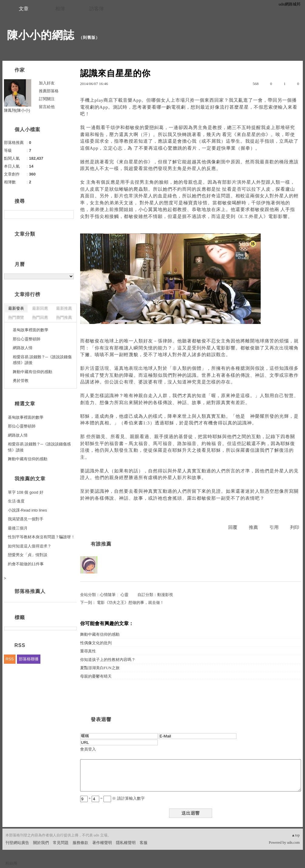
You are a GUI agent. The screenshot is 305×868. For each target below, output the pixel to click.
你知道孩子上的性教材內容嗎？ (108, 660)
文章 (24, 9)
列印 (295, 527)
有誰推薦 (101, 544)
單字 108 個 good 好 (26, 492)
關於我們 (41, 843)
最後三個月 (18, 528)
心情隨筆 (108, 595)
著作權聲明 (102, 843)
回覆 (233, 527)
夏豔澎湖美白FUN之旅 (100, 668)
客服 (144, 843)
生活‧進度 (16, 501)
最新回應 (40, 308)
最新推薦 (64, 308)
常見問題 (61, 843)
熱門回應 (40, 317)
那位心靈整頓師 (27, 339)
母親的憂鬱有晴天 (96, 676)
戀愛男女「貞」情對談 (28, 555)
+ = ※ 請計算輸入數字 (112, 798)
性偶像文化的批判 (96, 643)
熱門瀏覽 (16, 317)
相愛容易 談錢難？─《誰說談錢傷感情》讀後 (42, 360)
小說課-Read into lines (27, 510)
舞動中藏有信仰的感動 (100, 634)
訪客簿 (97, 9)
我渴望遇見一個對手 (26, 519)
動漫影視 (165, 595)
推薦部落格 (49, 91)
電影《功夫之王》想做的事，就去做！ (130, 602)
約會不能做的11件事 (26, 564)
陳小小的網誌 (41, 35)
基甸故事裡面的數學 (30, 330)
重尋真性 (88, 651)
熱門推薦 (64, 317)
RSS (10, 659)
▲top (295, 835)
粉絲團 (11, 863)
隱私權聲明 (126, 843)
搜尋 (68, 215)
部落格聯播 (29, 659)
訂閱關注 (47, 99)
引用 (274, 527)
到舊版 (89, 37)
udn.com (293, 842)
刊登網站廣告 (17, 843)
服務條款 (80, 843)
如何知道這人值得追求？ (30, 546)
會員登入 (88, 749)
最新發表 (16, 308)
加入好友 (47, 83)
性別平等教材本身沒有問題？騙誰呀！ (41, 537)
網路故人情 (23, 348)
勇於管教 (21, 381)
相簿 (60, 9)
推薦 (253, 527)
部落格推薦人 (30, 591)
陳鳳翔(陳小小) (17, 110)
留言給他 (47, 107)
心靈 (124, 595)
